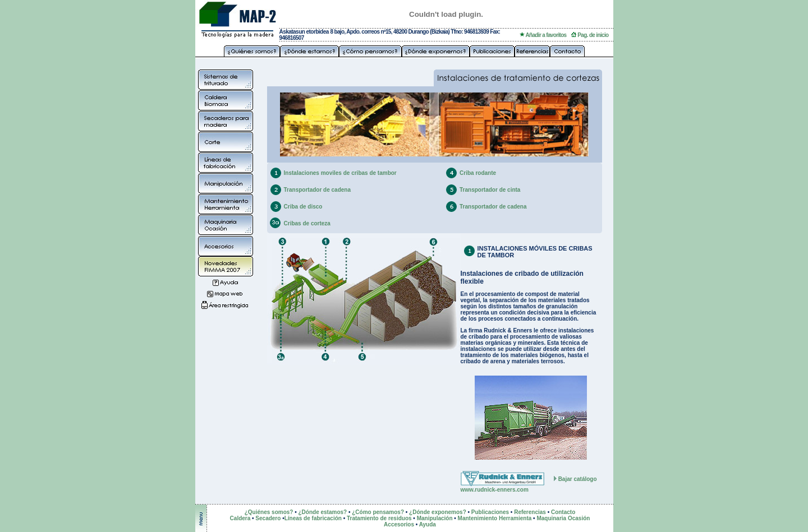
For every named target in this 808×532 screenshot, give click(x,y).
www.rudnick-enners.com (495, 490)
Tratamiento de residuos (379, 518)
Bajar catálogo (578, 479)
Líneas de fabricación (313, 518)
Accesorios (399, 524)
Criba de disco (303, 207)
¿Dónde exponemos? (438, 512)
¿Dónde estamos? (322, 512)
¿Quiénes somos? (269, 512)
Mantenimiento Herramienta (495, 518)
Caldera (241, 518)
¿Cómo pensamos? (378, 512)
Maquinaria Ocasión (563, 518)
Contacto (563, 512)
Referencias (530, 512)
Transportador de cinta (490, 190)
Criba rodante (478, 173)
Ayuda (428, 524)
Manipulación (435, 518)
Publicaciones (490, 512)
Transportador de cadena (317, 190)
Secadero (268, 518)
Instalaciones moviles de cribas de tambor (340, 173)
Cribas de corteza (307, 223)
